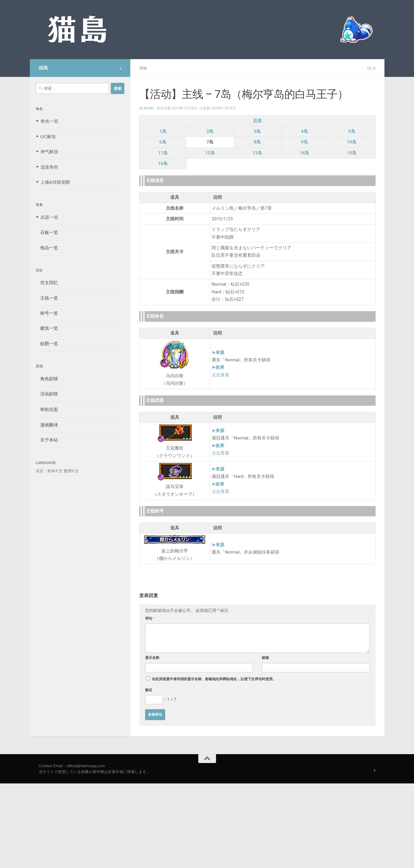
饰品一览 (47, 248)
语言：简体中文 (49, 471)
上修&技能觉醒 (55, 182)
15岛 (352, 153)
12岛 (210, 153)
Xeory (149, 108)
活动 (143, 68)
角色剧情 (47, 379)
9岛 (304, 142)
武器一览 (49, 217)
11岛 (163, 153)
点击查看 (220, 375)
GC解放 (48, 136)
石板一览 (47, 232)
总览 (257, 120)
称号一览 (47, 313)
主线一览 (47, 298)
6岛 (163, 142)
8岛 (257, 142)
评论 (150, 618)
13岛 (257, 153)
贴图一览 (47, 344)
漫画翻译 (47, 425)
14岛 (304, 153)
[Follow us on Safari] (121, 69)
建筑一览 (47, 328)
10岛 (352, 142)
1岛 (163, 131)
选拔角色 (49, 167)
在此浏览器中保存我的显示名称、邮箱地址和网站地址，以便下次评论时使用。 (214, 679)
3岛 (257, 131)
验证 (149, 690)
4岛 (304, 131)
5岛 (352, 131)
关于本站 (47, 440)
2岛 (210, 131)
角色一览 (49, 121)
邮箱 (265, 657)
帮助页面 (47, 409)
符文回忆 (47, 283)
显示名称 (152, 657)
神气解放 (49, 152)
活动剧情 (47, 394)
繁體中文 (71, 471)
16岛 (163, 163)
